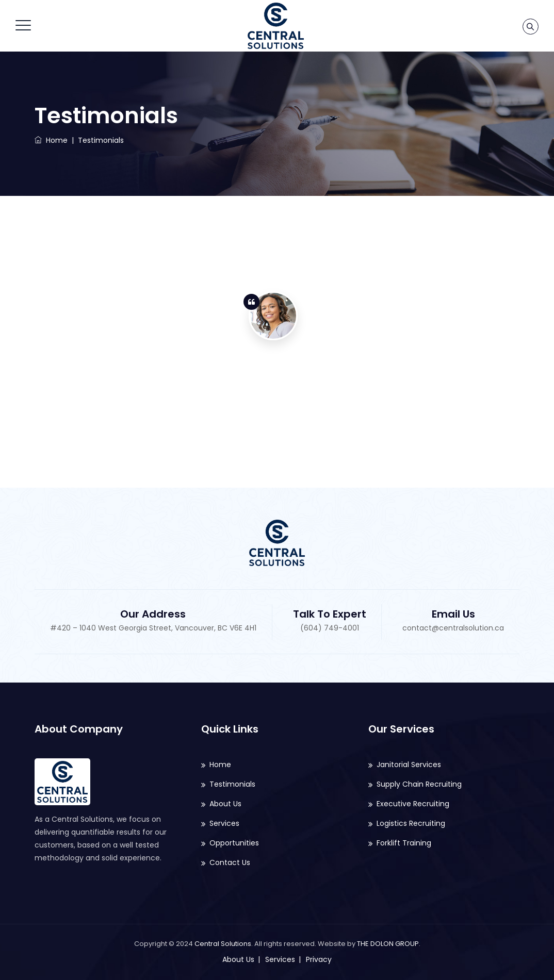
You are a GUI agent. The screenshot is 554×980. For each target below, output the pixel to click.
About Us (225, 804)
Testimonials (232, 784)
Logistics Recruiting (411, 823)
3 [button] (507, 372)
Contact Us (230, 862)
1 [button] (507, 346)
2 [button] (507, 359)
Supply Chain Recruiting (419, 784)
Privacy (319, 959)
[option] (273, 370)
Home (51, 140)
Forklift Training (404, 843)
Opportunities (234, 843)
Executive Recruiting (413, 804)
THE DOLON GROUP (388, 944)
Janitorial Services (409, 765)
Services (224, 823)
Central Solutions (223, 944)
